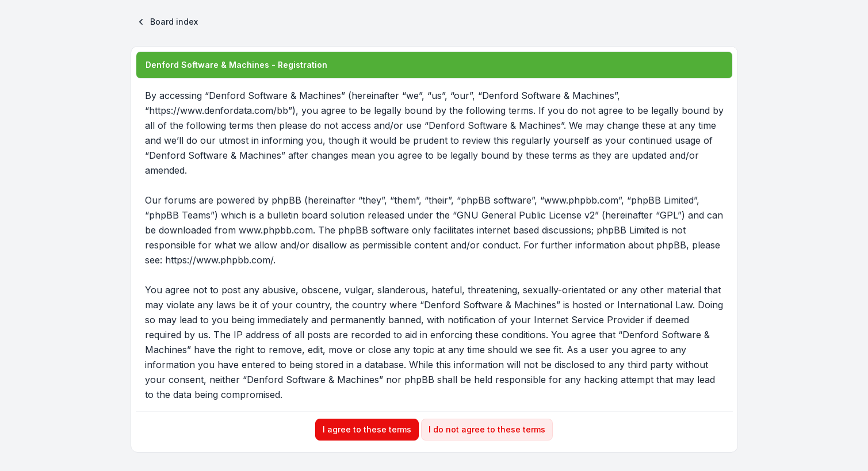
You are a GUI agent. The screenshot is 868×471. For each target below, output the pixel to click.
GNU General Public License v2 (526, 215)
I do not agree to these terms (487, 429)
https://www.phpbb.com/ (219, 260)
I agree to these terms (367, 429)
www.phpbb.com (276, 230)
